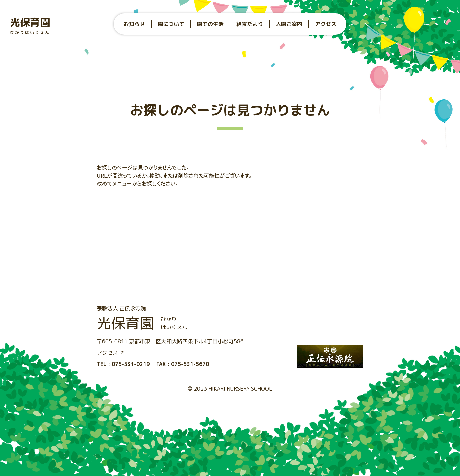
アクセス (326, 24)
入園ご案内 (289, 24)
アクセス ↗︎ (111, 353)
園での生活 (210, 24)
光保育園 (30, 25)
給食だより (250, 24)
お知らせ (134, 24)
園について (171, 24)
